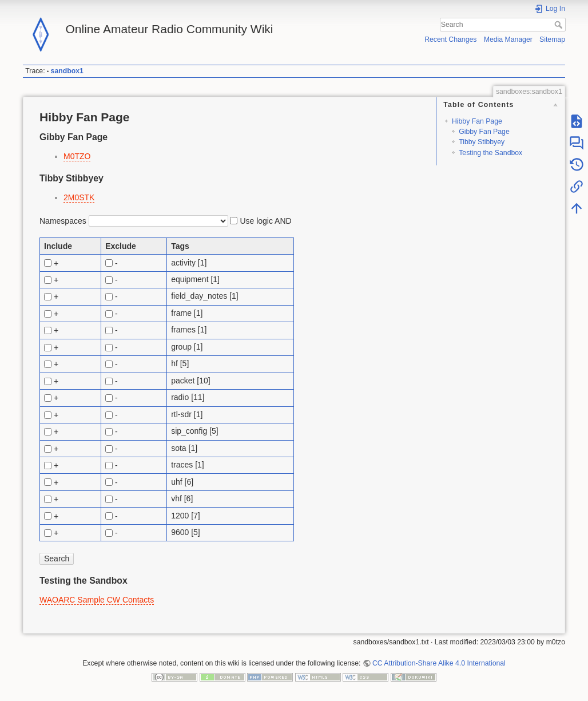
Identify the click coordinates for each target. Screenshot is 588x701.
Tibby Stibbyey (482, 142)
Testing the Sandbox (490, 153)
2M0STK (79, 197)
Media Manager (508, 39)
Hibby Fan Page (477, 121)
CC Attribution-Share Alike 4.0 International (439, 663)
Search (560, 25)
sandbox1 (67, 71)
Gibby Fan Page (484, 132)
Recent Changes (450, 39)
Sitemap (552, 39)
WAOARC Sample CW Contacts (97, 600)
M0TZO (77, 156)
